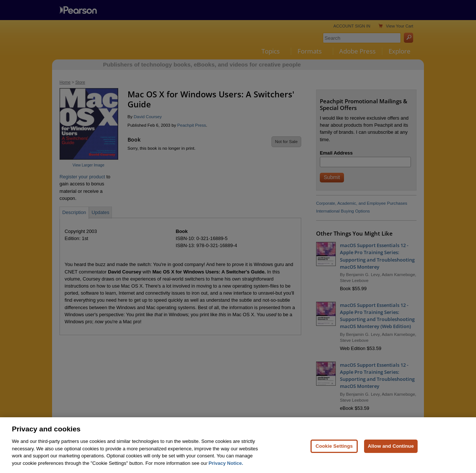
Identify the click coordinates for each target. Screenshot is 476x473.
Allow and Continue (391, 453)
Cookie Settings (334, 453)
